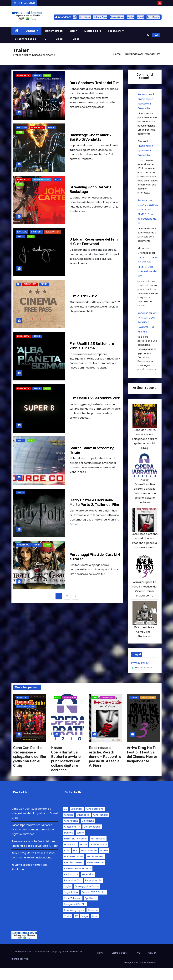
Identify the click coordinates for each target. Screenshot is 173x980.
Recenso (143, 94)
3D (75, 17)
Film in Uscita (23, 75)
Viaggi (61, 39)
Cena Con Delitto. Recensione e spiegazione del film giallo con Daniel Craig (145, 442)
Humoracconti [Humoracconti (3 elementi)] (99, 856)
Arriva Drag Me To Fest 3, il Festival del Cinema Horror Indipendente (142, 766)
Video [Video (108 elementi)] (95, 928)
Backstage (22, 128)
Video (76, 39)
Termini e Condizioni (143, 679)
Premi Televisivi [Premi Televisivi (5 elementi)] (95, 874)
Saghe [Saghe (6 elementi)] (68, 898)
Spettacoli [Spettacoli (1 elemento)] (91, 910)
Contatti (152, 964)
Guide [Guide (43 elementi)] (84, 856)
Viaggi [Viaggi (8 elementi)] (85, 928)
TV (46, 39)
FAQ (138, 964)
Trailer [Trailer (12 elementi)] (68, 928)
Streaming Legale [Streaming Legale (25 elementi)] (74, 922)
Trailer (37, 75)
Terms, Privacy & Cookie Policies (140, 974)
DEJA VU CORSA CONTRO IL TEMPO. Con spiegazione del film (148, 214)
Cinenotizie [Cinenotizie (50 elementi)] (83, 826)
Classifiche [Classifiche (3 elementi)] (88, 832)
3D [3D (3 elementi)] (66, 820)
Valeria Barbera (70, 963)
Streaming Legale (25, 39)
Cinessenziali (23, 545)
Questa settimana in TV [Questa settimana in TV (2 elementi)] (78, 880)
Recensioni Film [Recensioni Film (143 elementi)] (73, 892)
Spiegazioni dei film (26, 718)
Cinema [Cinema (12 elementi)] (69, 826)
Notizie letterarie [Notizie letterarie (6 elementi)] (74, 868)
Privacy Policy (140, 675)
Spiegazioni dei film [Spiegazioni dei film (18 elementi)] (75, 916)
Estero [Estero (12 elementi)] (80, 844)
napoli (140, 17)
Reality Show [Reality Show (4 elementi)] (71, 886)
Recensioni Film (53, 232)
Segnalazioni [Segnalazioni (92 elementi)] (71, 904)
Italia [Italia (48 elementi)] (67, 862)
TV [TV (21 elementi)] (76, 928)
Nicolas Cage (117, 17)
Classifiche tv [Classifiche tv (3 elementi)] (72, 838)
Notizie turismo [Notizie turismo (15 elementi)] (95, 868)
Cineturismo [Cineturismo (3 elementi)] (71, 832)
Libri (74, 31)
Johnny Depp (100, 17)
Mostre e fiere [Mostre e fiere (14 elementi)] (89, 862)
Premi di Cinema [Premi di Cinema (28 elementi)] (74, 874)
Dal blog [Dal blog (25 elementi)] (69, 844)
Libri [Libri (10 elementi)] (75, 862)
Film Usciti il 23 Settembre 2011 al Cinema (92, 346)
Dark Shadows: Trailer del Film (94, 83)
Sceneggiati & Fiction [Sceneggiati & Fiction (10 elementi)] (87, 898)
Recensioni (116, 31)
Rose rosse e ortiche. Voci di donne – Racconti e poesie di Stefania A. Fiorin (105, 768)
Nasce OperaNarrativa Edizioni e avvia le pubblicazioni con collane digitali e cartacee (66, 770)
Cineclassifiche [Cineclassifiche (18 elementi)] (95, 820)
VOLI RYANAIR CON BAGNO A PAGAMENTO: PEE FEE (148, 322)
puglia (131, 17)
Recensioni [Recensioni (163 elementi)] (88, 886)
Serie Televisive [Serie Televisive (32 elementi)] (73, 910)
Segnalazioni (70, 709)
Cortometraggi (54, 31)
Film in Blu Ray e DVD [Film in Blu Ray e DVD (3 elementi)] (76, 850)
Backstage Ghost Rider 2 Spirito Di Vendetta (91, 137)
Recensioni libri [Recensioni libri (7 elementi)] (94, 892)
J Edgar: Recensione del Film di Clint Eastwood (94, 242)
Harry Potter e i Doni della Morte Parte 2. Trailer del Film (94, 502)
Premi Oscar (153, 17)
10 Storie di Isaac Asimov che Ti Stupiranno (145, 643)
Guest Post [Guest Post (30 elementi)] (70, 856)
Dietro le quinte (120, 964)
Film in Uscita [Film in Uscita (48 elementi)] (98, 850)
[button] (148, 35)
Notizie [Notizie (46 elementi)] (104, 862)
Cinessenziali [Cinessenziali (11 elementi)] (100, 826)
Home (117, 54)
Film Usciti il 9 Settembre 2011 (95, 398)
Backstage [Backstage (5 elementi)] (77, 820)
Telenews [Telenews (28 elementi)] (93, 922)
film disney (85, 17)
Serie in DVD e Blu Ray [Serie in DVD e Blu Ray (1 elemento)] (94, 904)
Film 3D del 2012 (83, 296)
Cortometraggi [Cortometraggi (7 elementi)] (92, 838)
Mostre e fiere (93, 31)
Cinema (32, 31)
